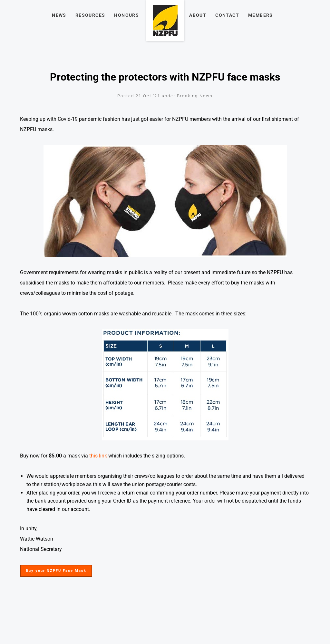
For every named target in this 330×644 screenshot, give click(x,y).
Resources (90, 15)
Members (261, 15)
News (59, 15)
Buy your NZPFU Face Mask (52, 569)
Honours (126, 15)
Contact (227, 15)
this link (98, 456)
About (198, 15)
